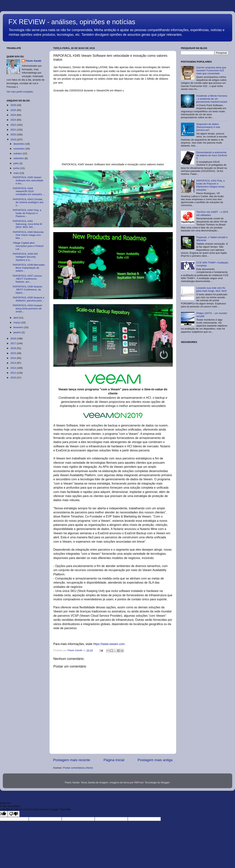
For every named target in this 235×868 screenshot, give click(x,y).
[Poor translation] (14, 814)
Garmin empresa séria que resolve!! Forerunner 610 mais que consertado (211, 70)
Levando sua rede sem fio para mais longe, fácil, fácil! (211, 289)
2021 (14, 130)
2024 (14, 115)
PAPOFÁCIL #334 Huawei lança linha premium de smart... (28, 308)
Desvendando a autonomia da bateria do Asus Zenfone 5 (212, 155)
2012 (14, 368)
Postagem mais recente (72, 760)
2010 (14, 378)
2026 (14, 105)
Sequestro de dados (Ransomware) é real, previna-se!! (208, 127)
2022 (14, 125)
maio (17, 173)
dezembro (19, 144)
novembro (19, 149)
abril (16, 318)
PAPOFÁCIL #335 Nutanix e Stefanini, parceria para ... (29, 299)
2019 (14, 140)
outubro (18, 153)
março (17, 322)
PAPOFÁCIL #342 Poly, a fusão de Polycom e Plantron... (27, 213)
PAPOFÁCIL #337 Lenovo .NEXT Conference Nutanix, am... (27, 279)
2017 (14, 343)
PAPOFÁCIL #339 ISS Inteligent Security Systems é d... (25, 257)
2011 (14, 373)
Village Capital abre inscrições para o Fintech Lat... (28, 246)
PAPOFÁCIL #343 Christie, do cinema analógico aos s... (28, 202)
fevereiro (19, 327)
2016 (14, 348)
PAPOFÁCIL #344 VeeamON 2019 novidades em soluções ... (29, 191)
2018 (14, 339)
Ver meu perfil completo (20, 92)
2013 (14, 363)
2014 (14, 358)
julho (16, 163)
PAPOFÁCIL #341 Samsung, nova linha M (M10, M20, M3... (27, 224)
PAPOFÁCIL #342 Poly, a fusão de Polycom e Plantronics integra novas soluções (210, 185)
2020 (14, 134)
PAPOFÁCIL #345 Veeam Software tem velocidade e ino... (28, 180)
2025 (14, 110)
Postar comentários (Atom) (78, 768)
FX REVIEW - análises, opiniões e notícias (72, 22)
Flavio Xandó (33, 61)
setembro (19, 158)
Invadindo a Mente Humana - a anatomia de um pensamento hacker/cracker (212, 99)
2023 (14, 120)
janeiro (18, 332)
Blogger (165, 782)
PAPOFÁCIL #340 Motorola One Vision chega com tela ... (28, 235)
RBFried (139, 782)
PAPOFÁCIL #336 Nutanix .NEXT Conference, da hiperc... (28, 290)
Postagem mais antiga (155, 760)
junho (17, 168)
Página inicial (114, 760)
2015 (14, 353)
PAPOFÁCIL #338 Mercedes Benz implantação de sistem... (29, 268)
